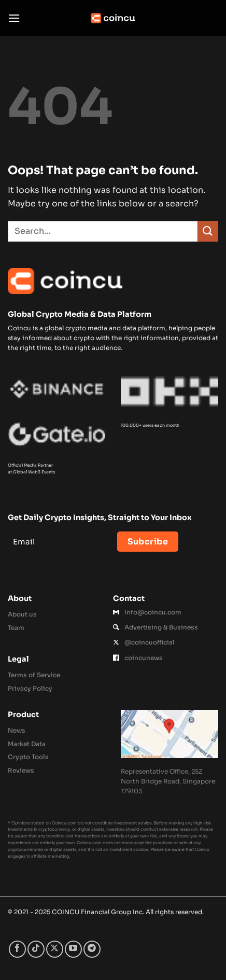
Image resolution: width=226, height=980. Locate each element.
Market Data (27, 744)
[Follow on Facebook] (17, 949)
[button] (14, 18)
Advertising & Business (161, 627)
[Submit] (208, 231)
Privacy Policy (30, 688)
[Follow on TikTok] (36, 949)
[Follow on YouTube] (73, 949)
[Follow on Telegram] (92, 949)
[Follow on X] (55, 949)
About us (22, 614)
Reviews (21, 770)
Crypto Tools (28, 757)
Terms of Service (34, 675)
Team (16, 628)
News (17, 730)
